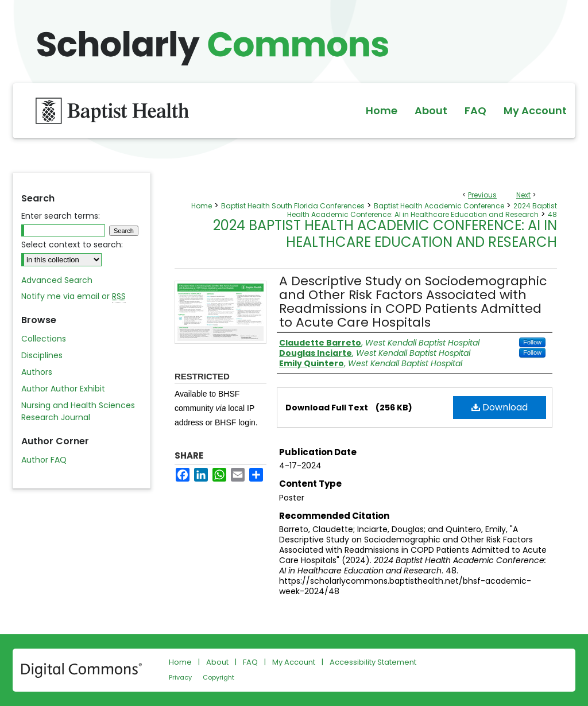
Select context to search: (72, 245)
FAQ (250, 662)
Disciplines (42, 355)
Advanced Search (57, 280)
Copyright (218, 677)
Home (202, 206)
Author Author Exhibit (63, 389)
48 (552, 214)
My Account (294, 662)
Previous (482, 195)
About (217, 662)
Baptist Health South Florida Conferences (293, 206)
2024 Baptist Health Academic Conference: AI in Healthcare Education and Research (422, 210)
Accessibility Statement (373, 662)
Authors (37, 372)
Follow (532, 342)
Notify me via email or (73, 296)
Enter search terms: (61, 216)
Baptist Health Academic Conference (439, 206)
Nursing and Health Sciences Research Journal (78, 411)
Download (500, 407)
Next (523, 195)
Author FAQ (44, 460)
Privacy (180, 677)
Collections (44, 339)
